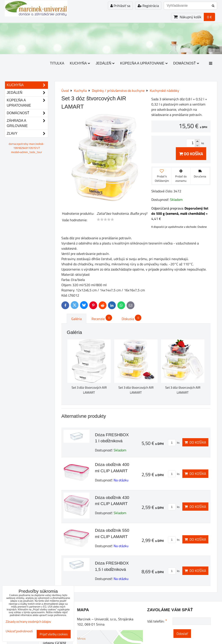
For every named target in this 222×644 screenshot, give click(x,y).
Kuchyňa (80, 63)
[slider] (105, 220)
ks (174, 443)
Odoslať (182, 634)
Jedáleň (105, 63)
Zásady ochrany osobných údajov (28, 622)
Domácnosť (186, 63)
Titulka (57, 63)
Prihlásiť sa (120, 6)
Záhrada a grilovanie (27, 123)
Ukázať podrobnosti (19, 631)
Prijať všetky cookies (54, 634)
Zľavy (27, 134)
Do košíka (191, 154)
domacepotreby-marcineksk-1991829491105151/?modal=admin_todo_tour (27, 148)
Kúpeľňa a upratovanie (144, 63)
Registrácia (148, 6)
